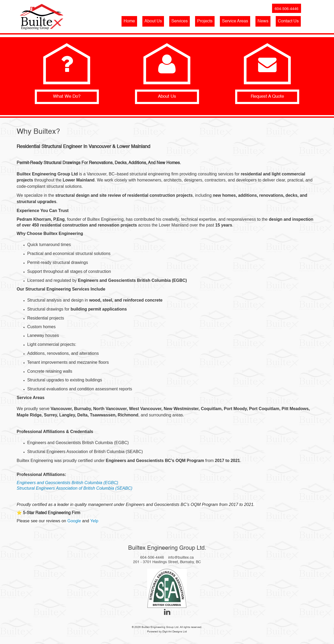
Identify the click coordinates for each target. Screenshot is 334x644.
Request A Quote (267, 97)
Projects (205, 21)
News (263, 21)
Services (180, 21)
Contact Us (288, 21)
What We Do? (67, 97)
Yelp (94, 521)
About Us (153, 21)
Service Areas (235, 21)
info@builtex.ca (181, 558)
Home (129, 21)
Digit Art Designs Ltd (175, 632)
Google (74, 521)
